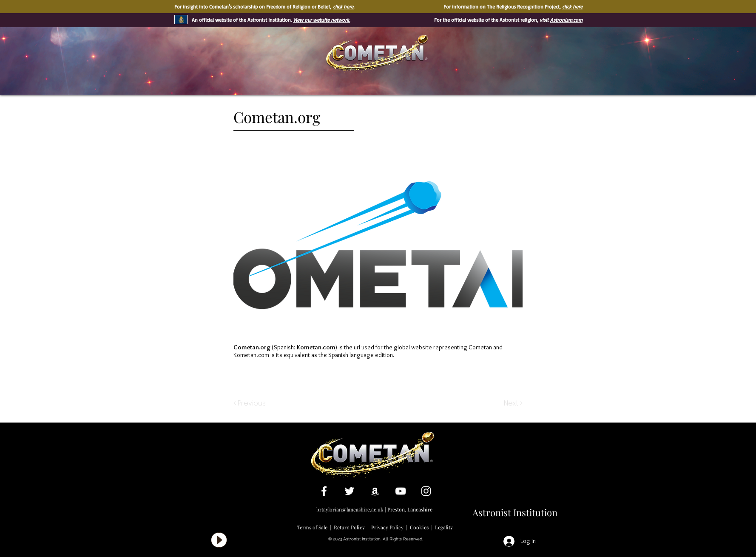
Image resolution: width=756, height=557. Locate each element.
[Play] (219, 540)
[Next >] (513, 403)
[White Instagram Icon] (426, 491)
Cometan (480, 347)
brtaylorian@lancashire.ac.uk (350, 509)
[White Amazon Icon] (375, 491)
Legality (444, 527)
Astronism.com (566, 20)
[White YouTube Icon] (401, 491)
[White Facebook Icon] (324, 491)
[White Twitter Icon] (350, 491)
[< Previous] (251, 403)
